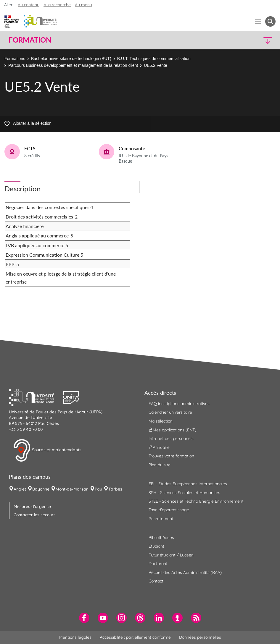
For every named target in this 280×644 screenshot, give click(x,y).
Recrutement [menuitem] (161, 519)
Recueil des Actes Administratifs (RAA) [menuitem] (185, 572)
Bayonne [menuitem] (41, 489)
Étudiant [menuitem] (156, 546)
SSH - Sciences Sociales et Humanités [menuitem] (184, 493)
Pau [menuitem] (98, 489)
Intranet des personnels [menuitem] (171, 438)
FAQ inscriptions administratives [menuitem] (179, 404)
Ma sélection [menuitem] (161, 421)
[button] (243, 40)
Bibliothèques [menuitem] (161, 538)
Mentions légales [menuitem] (75, 637)
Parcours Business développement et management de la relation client (73, 65)
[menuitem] (84, 618)
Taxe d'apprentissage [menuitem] (169, 510)
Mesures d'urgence (32, 507)
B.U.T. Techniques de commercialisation (154, 59)
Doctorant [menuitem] (158, 564)
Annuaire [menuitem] (159, 447)
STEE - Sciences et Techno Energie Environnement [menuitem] (196, 501)
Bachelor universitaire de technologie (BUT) (71, 59)
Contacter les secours (35, 515)
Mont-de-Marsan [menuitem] (72, 489)
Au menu (83, 5)
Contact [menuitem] (156, 581)
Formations (15, 59)
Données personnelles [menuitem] (200, 637)
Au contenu (29, 5)
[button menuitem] (270, 21)
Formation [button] (30, 40)
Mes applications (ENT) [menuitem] (172, 430)
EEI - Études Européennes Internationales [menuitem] (188, 484)
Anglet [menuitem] (20, 489)
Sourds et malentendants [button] (47, 450)
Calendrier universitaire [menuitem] (170, 412)
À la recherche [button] (57, 5)
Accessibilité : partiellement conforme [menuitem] (135, 637)
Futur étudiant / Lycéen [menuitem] (171, 555)
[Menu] (258, 21)
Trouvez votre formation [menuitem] (171, 456)
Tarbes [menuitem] (115, 489)
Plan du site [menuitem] (160, 465)
